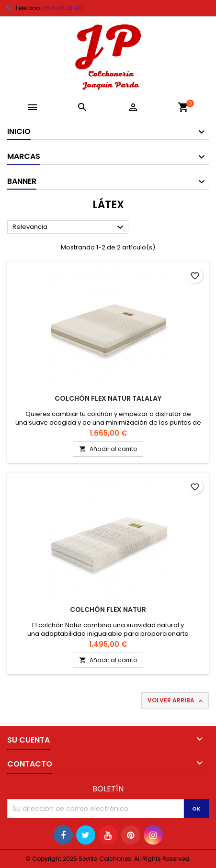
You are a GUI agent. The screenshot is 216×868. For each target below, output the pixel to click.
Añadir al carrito (108, 449)
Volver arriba (176, 700)
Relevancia (69, 227)
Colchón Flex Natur (108, 609)
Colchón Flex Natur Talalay (108, 398)
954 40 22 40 (62, 8)
